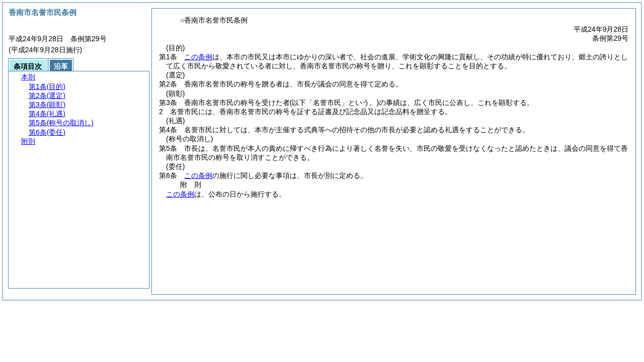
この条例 (198, 57)
